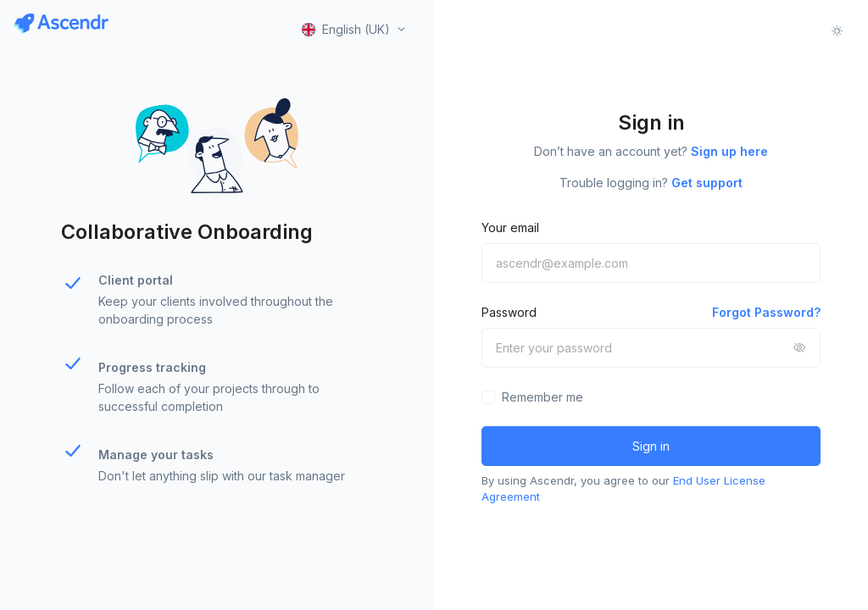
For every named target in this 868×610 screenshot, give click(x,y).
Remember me (542, 397)
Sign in (651, 446)
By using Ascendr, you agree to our (623, 489)
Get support (707, 183)
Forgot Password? (766, 312)
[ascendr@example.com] (651, 263)
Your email (510, 227)
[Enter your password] (651, 348)
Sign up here (729, 151)
